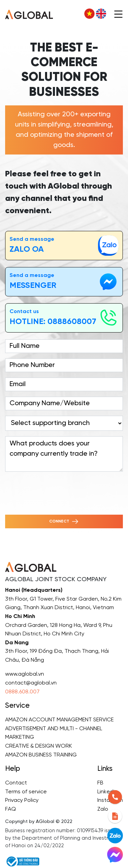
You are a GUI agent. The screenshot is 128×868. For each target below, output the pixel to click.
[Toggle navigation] (118, 14)
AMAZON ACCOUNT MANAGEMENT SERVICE (59, 720)
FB (100, 783)
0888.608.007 (22, 692)
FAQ (11, 809)
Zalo (103, 809)
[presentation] (57, 490)
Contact (16, 783)
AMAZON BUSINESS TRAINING (41, 755)
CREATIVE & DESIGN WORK (39, 746)
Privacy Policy (22, 800)
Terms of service (26, 792)
